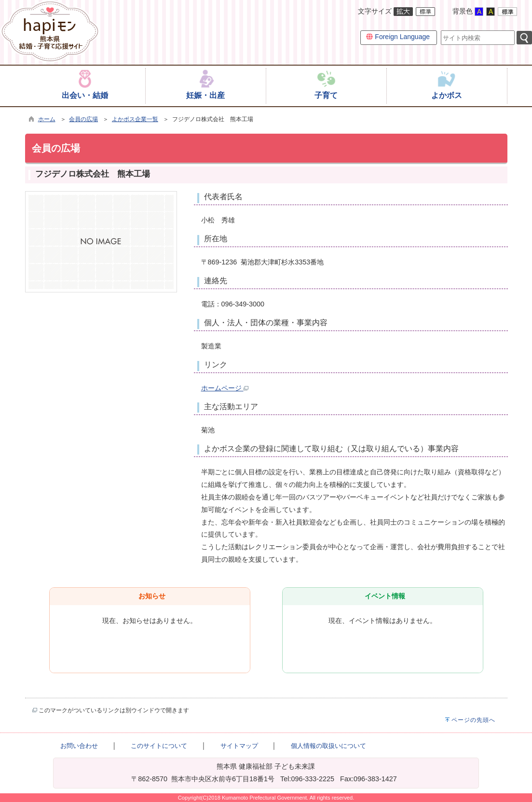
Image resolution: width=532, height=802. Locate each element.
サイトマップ (239, 746)
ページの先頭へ (473, 720)
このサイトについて (159, 746)
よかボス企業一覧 (135, 119)
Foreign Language (398, 37)
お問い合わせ (79, 746)
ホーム (47, 119)
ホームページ (225, 388)
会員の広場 (83, 119)
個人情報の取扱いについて (328, 746)
